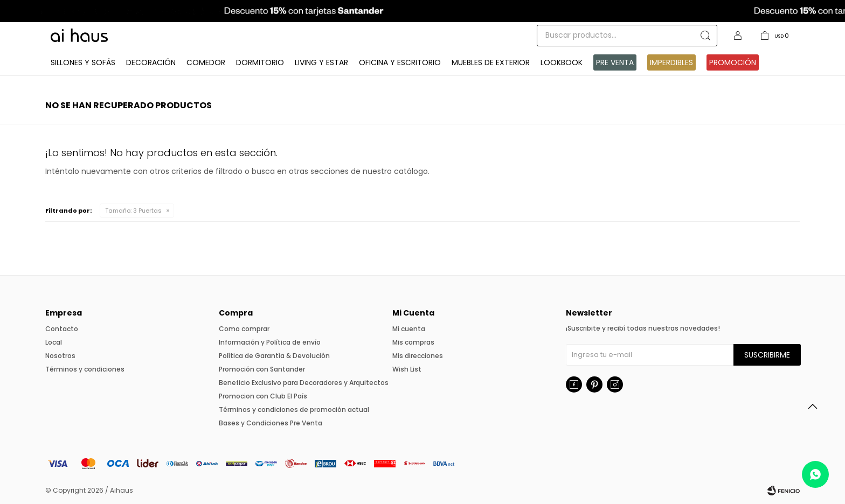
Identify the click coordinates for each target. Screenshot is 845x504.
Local (54, 342)
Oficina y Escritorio (400, 62)
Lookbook (562, 62)
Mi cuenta (409, 329)
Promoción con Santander (262, 369)
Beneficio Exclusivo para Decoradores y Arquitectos (304, 383)
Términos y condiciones (85, 369)
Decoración (151, 62)
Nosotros (60, 356)
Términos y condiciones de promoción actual (294, 409)
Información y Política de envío (270, 342)
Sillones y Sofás (83, 62)
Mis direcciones (418, 356)
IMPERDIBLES (671, 62)
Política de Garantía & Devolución (274, 356)
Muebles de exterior (491, 62)
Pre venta (615, 62)
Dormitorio (260, 62)
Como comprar (244, 329)
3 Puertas (133, 211)
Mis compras (413, 342)
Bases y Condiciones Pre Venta (271, 423)
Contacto (62, 329)
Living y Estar (321, 62)
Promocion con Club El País (263, 396)
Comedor (206, 62)
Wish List (407, 369)
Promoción (733, 62)
